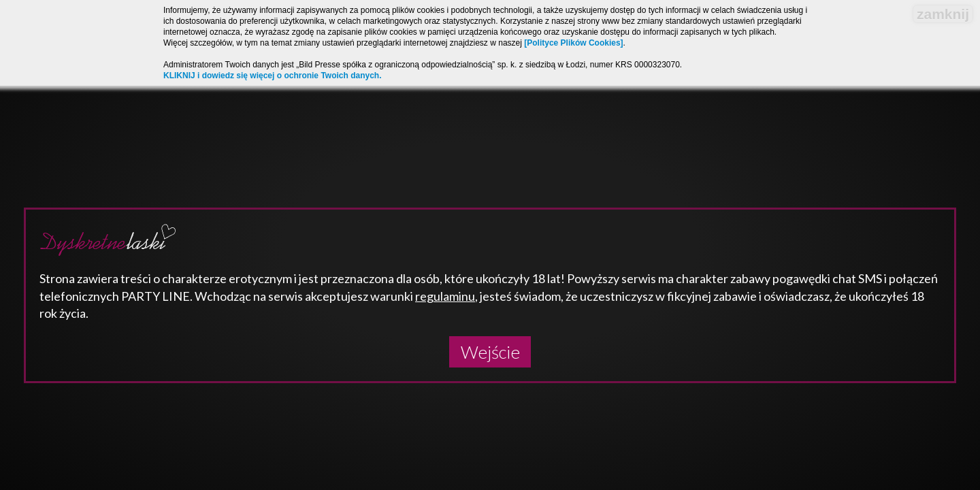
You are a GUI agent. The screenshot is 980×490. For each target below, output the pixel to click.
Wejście (490, 352)
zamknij (943, 14)
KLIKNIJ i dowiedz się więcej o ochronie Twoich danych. (273, 76)
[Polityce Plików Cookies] (573, 43)
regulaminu (445, 296)
